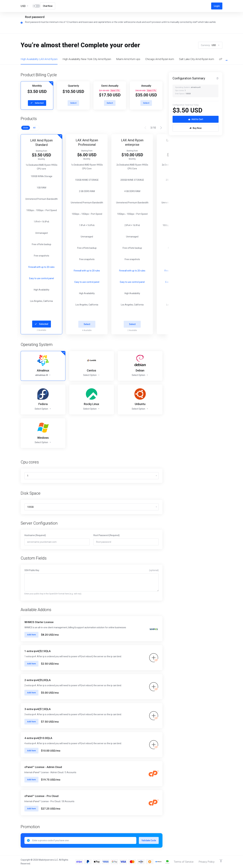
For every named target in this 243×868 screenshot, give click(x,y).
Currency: (210, 45)
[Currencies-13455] (25, 6)
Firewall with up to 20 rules (41, 267)
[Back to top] (221, 861)
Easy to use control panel (42, 278)
